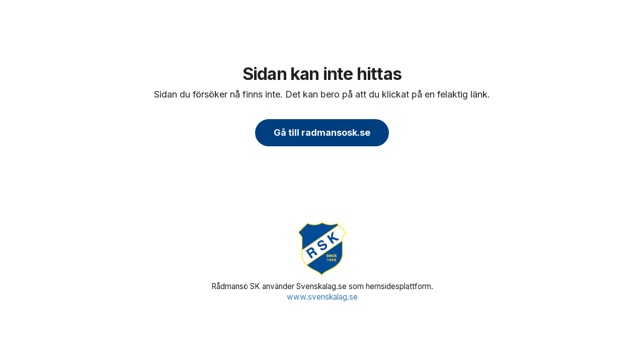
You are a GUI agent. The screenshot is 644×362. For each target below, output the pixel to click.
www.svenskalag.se (322, 297)
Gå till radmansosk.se (322, 132)
